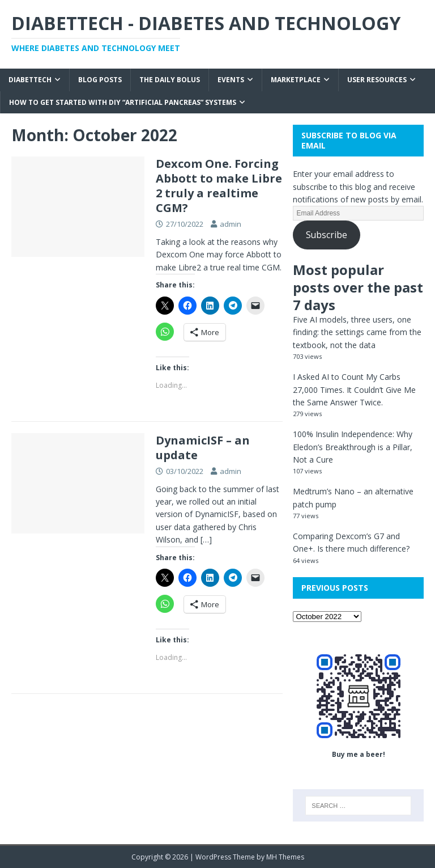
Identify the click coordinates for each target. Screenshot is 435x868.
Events (231, 80)
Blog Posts (100, 80)
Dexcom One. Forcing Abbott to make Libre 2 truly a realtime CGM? (219, 186)
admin (231, 224)
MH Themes (285, 857)
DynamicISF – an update (203, 448)
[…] (206, 539)
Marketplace (296, 80)
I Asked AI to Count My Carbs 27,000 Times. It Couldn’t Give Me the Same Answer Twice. (354, 389)
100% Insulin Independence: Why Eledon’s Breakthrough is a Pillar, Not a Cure (353, 447)
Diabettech (30, 80)
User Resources (377, 80)
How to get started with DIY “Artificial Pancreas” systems (123, 102)
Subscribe (327, 235)
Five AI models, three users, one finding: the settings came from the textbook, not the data (357, 332)
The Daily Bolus (170, 80)
